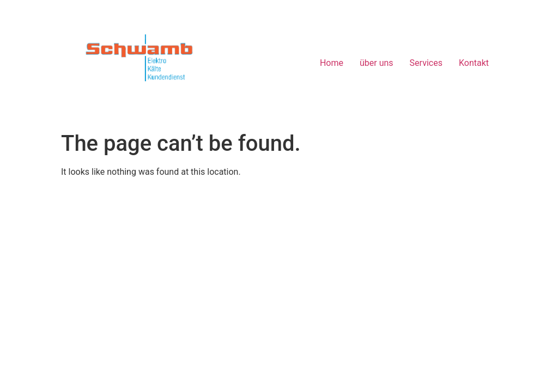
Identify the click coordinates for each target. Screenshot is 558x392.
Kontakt (474, 63)
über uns (377, 63)
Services (426, 63)
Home (332, 63)
